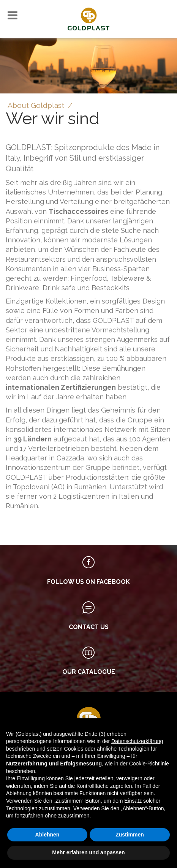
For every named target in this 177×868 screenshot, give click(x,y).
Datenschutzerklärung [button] (137, 741)
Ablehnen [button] (47, 835)
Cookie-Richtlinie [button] (149, 764)
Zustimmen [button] (130, 835)
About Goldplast (36, 105)
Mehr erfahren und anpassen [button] (88, 852)
